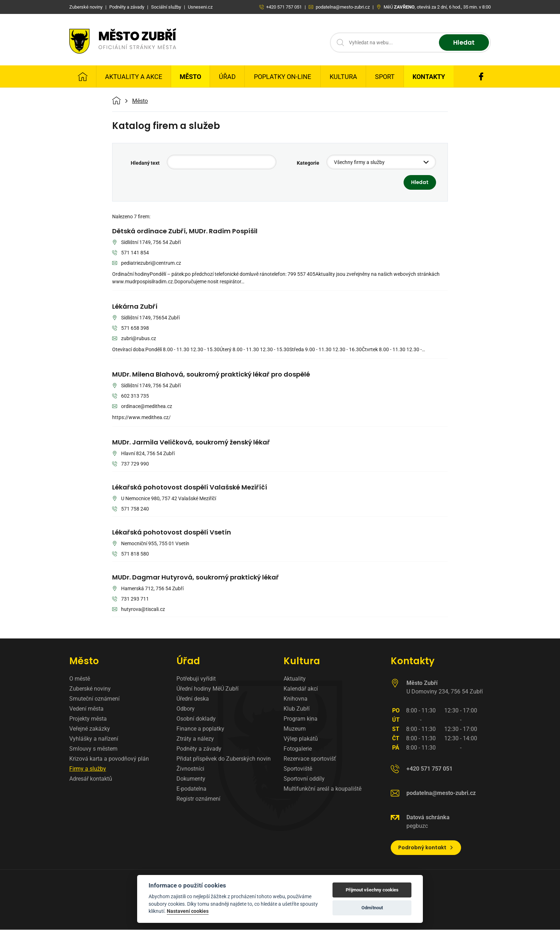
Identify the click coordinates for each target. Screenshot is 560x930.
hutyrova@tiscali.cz (139, 610)
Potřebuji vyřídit (196, 679)
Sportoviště (298, 769)
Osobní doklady (196, 719)
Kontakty (429, 77)
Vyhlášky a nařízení (94, 739)
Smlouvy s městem (93, 749)
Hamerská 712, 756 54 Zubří (148, 589)
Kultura (343, 77)
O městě (80, 679)
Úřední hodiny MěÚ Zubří (207, 689)
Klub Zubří (297, 709)
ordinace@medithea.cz (142, 407)
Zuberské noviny (90, 689)
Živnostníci (190, 769)
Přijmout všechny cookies (372, 890)
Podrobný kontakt (426, 847)
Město (190, 77)
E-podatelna (191, 789)
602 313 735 (131, 396)
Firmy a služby (88, 769)
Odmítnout (372, 908)
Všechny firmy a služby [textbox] (359, 162)
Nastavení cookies (188, 911)
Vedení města (86, 709)
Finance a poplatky (200, 729)
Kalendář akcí (301, 689)
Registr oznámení (198, 799)
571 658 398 (131, 329)
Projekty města (88, 719)
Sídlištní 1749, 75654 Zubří (146, 318)
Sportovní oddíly (304, 779)
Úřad (227, 77)
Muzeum (295, 729)
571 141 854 (131, 253)
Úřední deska (193, 699)
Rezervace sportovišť (310, 759)
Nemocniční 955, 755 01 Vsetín (151, 544)
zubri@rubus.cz (134, 339)
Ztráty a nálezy (195, 739)
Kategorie (308, 163)
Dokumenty (191, 779)
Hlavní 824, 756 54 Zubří (143, 454)
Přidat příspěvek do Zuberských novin (224, 759)
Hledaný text (145, 163)
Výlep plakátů (301, 739)
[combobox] (381, 162)
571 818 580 (131, 554)
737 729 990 (131, 464)
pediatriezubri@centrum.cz (147, 263)
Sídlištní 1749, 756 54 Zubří (146, 243)
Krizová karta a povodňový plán (109, 759)
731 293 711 (131, 599)
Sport (385, 77)
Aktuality (295, 679)
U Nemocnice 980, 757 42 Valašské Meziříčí (164, 499)
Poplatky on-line (282, 77)
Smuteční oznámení (94, 699)
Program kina (301, 719)
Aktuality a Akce (134, 77)
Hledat (463, 43)
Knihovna (296, 699)
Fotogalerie (298, 749)
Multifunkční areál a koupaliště (322, 789)
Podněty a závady (199, 749)
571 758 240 (131, 509)
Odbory (186, 709)
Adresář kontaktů (91, 779)
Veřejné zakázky (90, 729)
